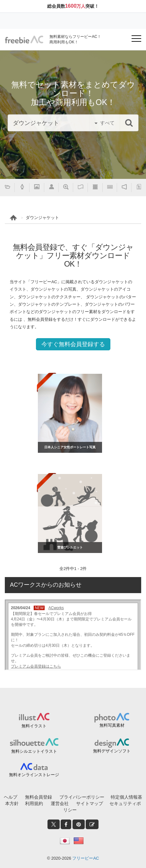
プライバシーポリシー (82, 797)
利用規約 (34, 803)
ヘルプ (11, 797)
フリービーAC (86, 858)
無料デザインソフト (112, 751)
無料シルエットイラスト (34, 751)
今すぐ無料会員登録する (73, 344)
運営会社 (60, 803)
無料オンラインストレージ (34, 775)
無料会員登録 (39, 797)
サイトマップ (90, 803)
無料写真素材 (112, 725)
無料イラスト (34, 726)
